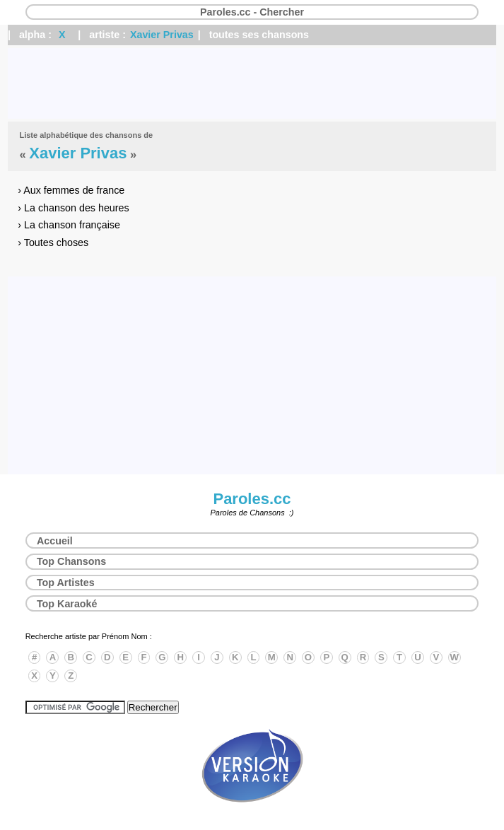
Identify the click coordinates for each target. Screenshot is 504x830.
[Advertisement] (252, 83)
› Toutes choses (53, 242)
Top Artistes (66, 583)
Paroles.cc (252, 499)
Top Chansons (71, 561)
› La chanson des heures (73, 208)
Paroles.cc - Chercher (252, 12)
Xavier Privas (162, 35)
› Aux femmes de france (71, 190)
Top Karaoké (67, 604)
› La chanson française (69, 225)
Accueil (55, 541)
